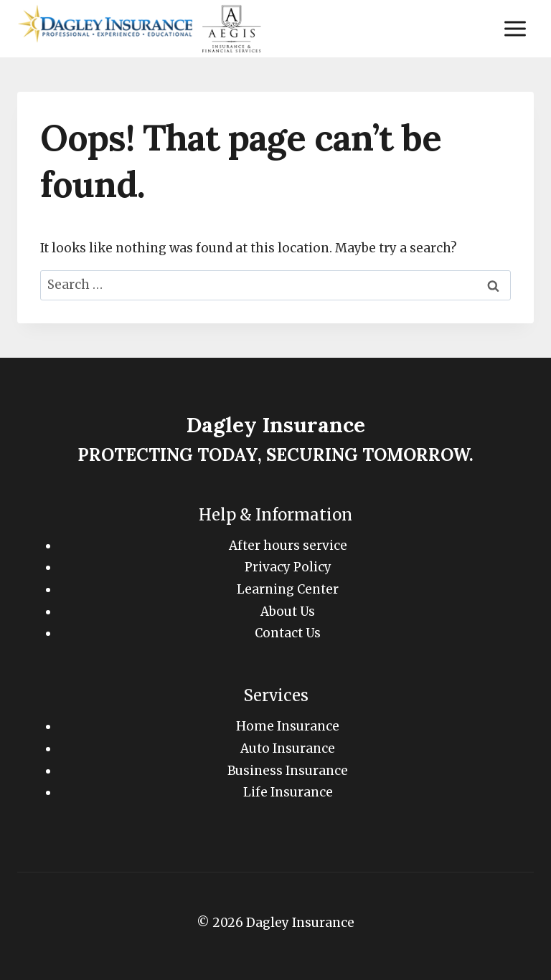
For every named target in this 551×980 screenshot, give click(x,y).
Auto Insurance (288, 748)
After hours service (288, 546)
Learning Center (288, 589)
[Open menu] (515, 28)
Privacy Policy (288, 567)
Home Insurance (288, 726)
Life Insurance (288, 792)
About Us (288, 612)
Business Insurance (288, 771)
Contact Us (288, 633)
